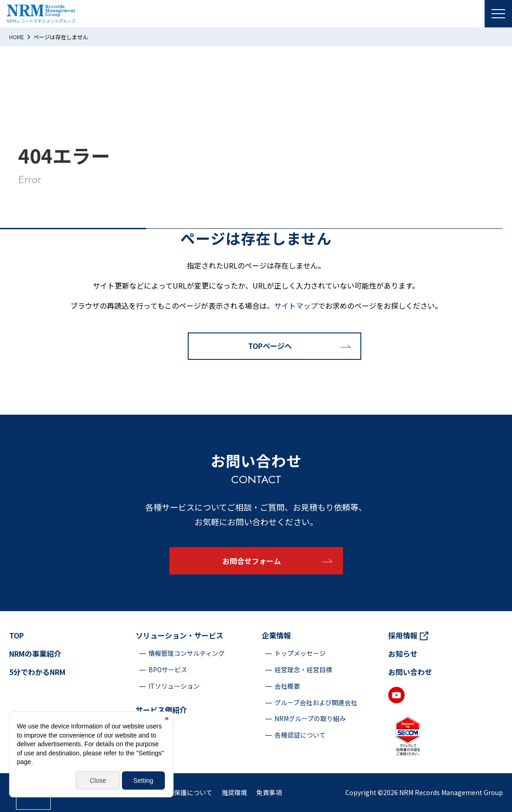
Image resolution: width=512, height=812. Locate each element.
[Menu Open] (498, 14)
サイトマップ (296, 306)
